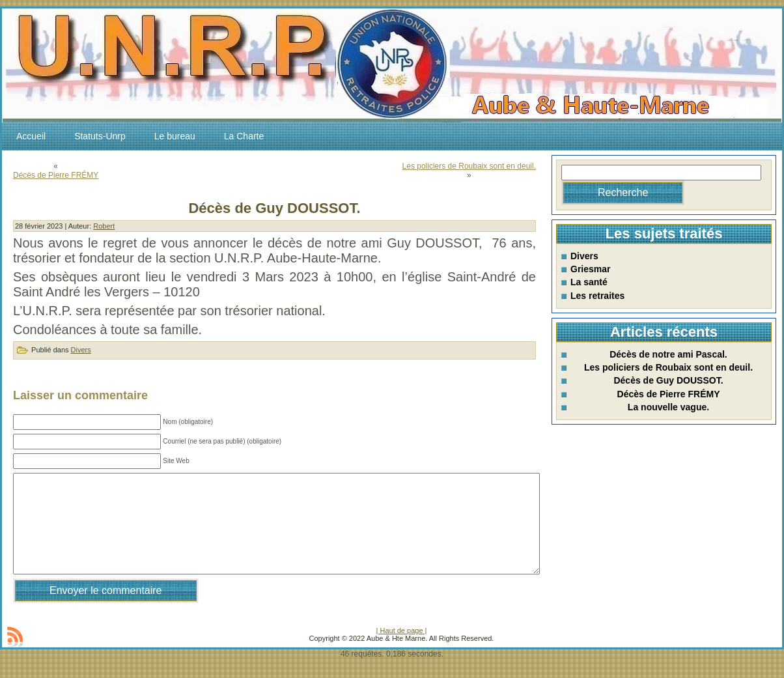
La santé (589, 282)
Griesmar (590, 269)
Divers (81, 350)
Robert (104, 226)
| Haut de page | (402, 650)
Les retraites (597, 296)
